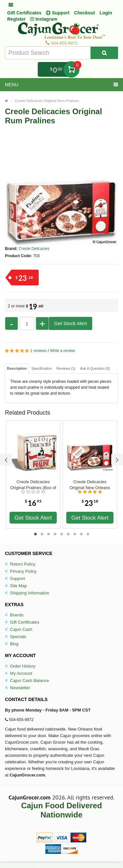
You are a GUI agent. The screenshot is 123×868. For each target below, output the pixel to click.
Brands (14, 615)
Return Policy (20, 564)
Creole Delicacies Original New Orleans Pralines (90, 485)
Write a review (62, 351)
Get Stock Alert (71, 323)
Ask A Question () (95, 368)
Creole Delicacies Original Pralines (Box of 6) (33, 485)
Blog (12, 644)
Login (106, 13)
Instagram (44, 19)
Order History (20, 666)
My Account (19, 673)
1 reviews (39, 351)
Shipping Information (27, 593)
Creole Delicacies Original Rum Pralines (47, 101)
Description (17, 368)
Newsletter (18, 688)
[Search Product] (104, 53)
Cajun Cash (19, 629)
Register (16, 19)
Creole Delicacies (34, 249)
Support (15, 579)
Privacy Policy (21, 571)
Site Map (16, 586)
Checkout (85, 13)
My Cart (71, 69)
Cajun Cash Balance (27, 681)
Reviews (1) (66, 368)
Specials (16, 637)
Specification (42, 368)
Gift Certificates (24, 13)
